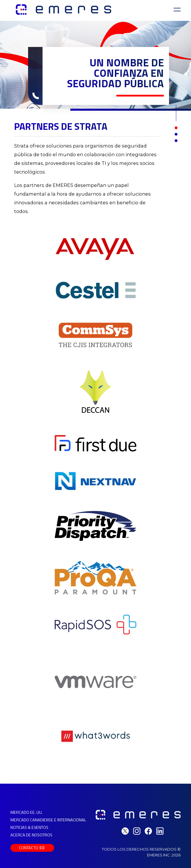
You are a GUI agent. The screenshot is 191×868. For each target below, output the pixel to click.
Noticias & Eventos (29, 827)
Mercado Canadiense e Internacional (48, 820)
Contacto (32, 848)
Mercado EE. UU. (26, 812)
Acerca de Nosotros (31, 835)
